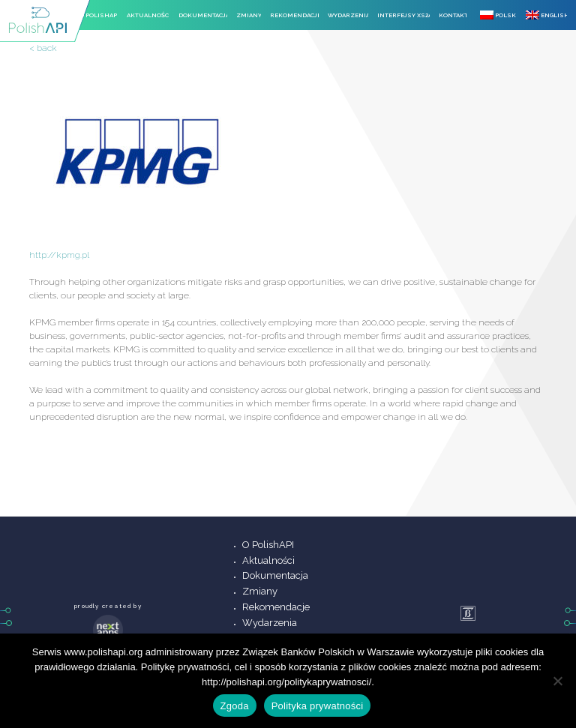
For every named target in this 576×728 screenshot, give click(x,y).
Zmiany (249, 15)
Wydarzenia (348, 15)
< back (43, 48)
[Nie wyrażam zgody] (557, 681)
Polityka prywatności (318, 706)
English (546, 15)
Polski (498, 15)
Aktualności (148, 15)
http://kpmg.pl (59, 255)
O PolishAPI (99, 15)
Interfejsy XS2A (403, 15)
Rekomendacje (294, 15)
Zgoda (235, 706)
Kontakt (453, 15)
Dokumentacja (203, 15)
